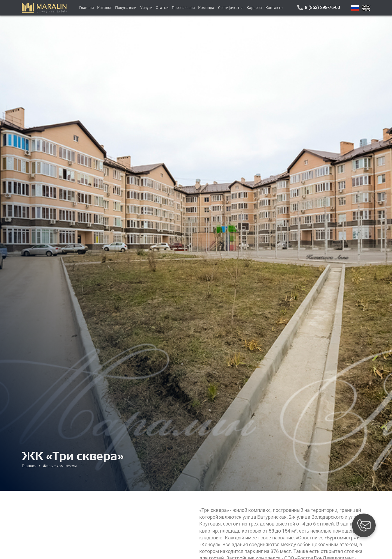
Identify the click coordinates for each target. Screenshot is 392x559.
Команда (206, 8)
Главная (87, 8)
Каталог (105, 8)
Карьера (254, 8)
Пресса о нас (183, 8)
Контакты (274, 8)
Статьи (162, 8)
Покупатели (126, 8)
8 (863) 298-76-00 (322, 7)
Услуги (146, 8)
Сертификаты (230, 8)
